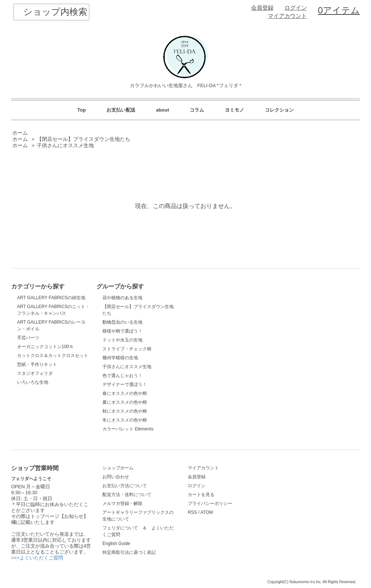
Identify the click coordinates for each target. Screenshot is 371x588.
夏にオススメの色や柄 (125, 402)
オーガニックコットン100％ (45, 347)
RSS (192, 512)
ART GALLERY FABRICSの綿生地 (51, 298)
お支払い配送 (121, 110)
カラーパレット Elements (128, 429)
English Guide (116, 544)
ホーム (20, 133)
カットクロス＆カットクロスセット (53, 356)
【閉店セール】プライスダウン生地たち (83, 139)
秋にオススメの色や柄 (125, 411)
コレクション (279, 110)
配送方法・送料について (127, 495)
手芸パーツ (28, 338)
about (162, 110)
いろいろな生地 (33, 382)
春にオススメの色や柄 (125, 393)
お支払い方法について (125, 486)
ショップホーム (118, 468)
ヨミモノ (234, 110)
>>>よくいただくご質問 (37, 558)
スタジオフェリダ (35, 373)
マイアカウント (287, 16)
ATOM (207, 512)
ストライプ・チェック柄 (127, 349)
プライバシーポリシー (210, 503)
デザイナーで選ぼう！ (125, 384)
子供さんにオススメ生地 (65, 146)
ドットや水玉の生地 (122, 340)
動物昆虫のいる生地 (122, 322)
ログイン (296, 8)
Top (81, 110)
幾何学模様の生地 (120, 358)
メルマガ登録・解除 (122, 503)
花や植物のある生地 (122, 298)
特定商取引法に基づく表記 (129, 552)
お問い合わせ (116, 477)
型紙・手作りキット (37, 364)
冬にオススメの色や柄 (125, 420)
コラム (197, 110)
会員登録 (262, 8)
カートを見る (201, 495)
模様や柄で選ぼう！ (122, 331)
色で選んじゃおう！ (122, 376)
